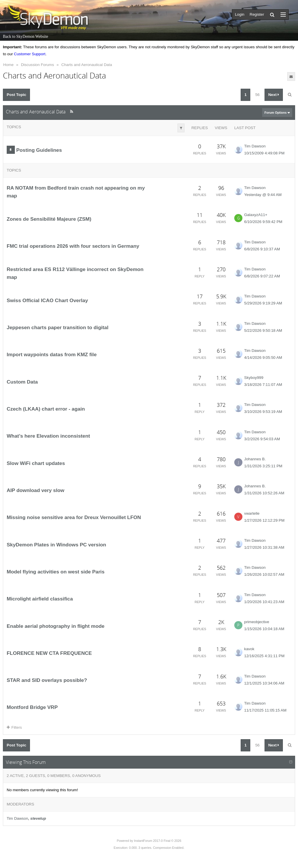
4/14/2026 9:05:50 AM (263, 358)
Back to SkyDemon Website (25, 36)
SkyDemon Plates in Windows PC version (56, 544)
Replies (200, 128)
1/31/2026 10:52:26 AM (264, 493)
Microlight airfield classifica (40, 599)
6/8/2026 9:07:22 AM (262, 276)
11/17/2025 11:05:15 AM (265, 710)
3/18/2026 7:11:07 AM (263, 385)
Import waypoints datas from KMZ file (52, 354)
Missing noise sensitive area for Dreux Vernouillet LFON (74, 517)
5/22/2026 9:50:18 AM (263, 330)
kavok (249, 649)
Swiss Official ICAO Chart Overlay (47, 300)
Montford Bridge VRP (32, 707)
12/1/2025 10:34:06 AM (264, 683)
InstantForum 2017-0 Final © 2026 (157, 841)
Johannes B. (255, 459)
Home (8, 65)
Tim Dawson (255, 146)
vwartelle (252, 513)
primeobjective (257, 622)
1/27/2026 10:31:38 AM (264, 547)
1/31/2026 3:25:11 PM (263, 466)
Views (221, 128)
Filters (14, 727)
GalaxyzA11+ (256, 215)
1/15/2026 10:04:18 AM (264, 629)
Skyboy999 (254, 378)
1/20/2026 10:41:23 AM (264, 602)
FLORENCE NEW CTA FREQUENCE (49, 653)
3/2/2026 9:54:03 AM (262, 439)
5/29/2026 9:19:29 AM (263, 303)
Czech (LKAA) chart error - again (46, 409)
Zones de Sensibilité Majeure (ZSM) (49, 219)
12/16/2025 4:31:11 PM (264, 656)
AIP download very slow (36, 490)
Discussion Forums (37, 65)
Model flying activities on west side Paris (56, 572)
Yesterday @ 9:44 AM (263, 195)
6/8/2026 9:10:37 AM (262, 249)
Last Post (245, 128)
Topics (14, 127)
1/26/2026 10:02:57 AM (264, 574)
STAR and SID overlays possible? (47, 680)
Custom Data (22, 382)
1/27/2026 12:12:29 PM (264, 520)
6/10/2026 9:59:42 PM (263, 222)
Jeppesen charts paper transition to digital (58, 327)
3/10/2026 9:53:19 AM (263, 412)
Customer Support (30, 54)
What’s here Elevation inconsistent (48, 436)
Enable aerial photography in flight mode (56, 626)
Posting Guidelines (39, 150)
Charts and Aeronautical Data (87, 65)
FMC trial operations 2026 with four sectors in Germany (73, 246)
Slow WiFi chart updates (36, 463)
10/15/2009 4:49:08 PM (264, 153)
